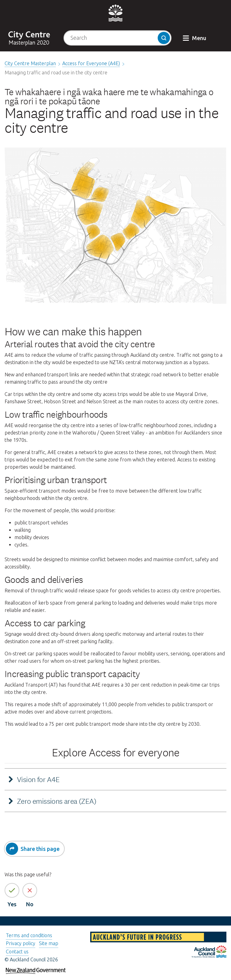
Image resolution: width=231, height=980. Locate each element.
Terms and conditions (29, 935)
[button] (195, 34)
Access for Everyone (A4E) (91, 63)
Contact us (17, 952)
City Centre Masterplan (30, 63)
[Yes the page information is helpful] (12, 890)
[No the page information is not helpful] (30, 890)
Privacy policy (21, 943)
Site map (49, 943)
